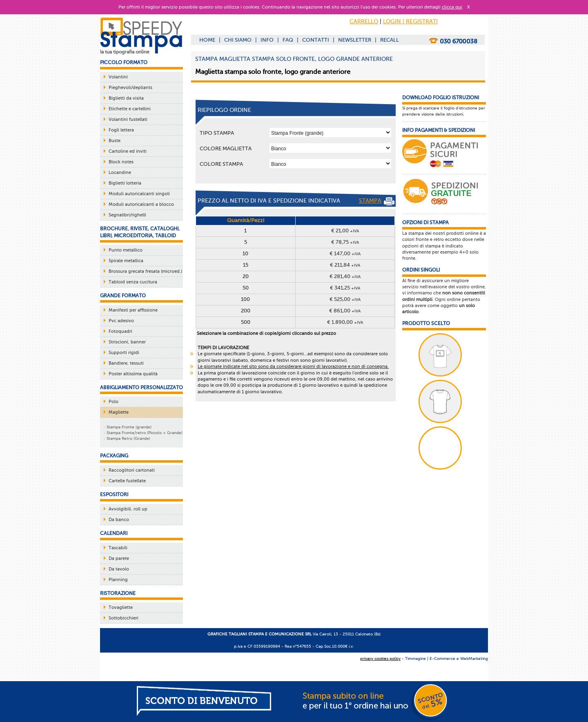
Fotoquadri (120, 331)
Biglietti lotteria (125, 183)
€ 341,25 (345, 288)
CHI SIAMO (238, 40)
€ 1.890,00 (345, 322)
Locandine (120, 173)
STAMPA (377, 201)
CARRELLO (364, 21)
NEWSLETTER (355, 40)
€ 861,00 (345, 311)
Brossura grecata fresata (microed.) (145, 271)
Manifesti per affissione (133, 310)
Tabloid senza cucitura (133, 282)
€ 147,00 (345, 253)
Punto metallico (126, 250)
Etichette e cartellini (130, 109)
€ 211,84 (345, 265)
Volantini (118, 77)
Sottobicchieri (124, 618)
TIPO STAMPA (217, 133)
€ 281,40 (345, 276)
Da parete (119, 558)
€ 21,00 (345, 231)
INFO (267, 40)
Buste (115, 141)
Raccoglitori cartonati (132, 470)
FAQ (288, 40)
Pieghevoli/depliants (130, 88)
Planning (118, 580)
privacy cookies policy (380, 658)
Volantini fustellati (128, 119)
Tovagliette (121, 607)
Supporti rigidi (124, 353)
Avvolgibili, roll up (128, 509)
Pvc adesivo (121, 321)
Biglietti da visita (126, 98)
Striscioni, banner (127, 342)
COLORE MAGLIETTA (226, 148)
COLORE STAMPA (221, 164)
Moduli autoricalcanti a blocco (141, 204)
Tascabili (118, 548)
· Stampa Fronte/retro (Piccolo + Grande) (143, 433)
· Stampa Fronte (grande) (128, 427)
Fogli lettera (121, 130)
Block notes (121, 162)
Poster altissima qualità (133, 374)
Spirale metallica (126, 261)
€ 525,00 (345, 299)
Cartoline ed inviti (128, 151)
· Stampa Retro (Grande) (127, 438)
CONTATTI (316, 40)
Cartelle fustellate (127, 481)
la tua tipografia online (125, 52)
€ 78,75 (345, 242)
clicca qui (452, 7)
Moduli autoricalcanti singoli (139, 194)
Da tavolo (119, 569)
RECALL (390, 40)
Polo (114, 402)
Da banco (119, 520)
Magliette (119, 412)
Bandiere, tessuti (126, 363)
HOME (207, 40)
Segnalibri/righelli (127, 215)
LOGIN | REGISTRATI (410, 21)
